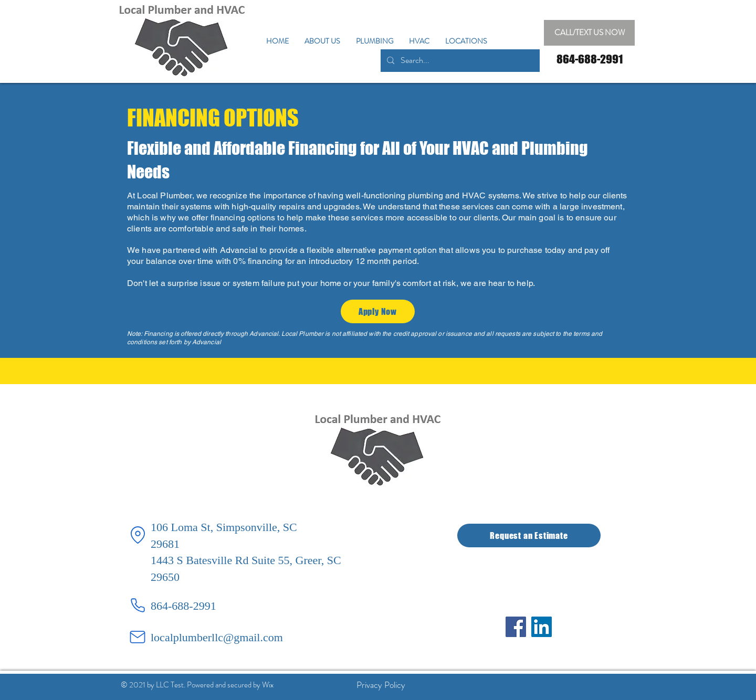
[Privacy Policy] (381, 685)
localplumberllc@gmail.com (217, 637)
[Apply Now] (378, 311)
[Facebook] (516, 627)
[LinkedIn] (542, 627)
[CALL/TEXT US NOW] (589, 33)
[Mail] (138, 637)
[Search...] (459, 61)
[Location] (138, 535)
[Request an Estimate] (529, 535)
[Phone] (138, 606)
